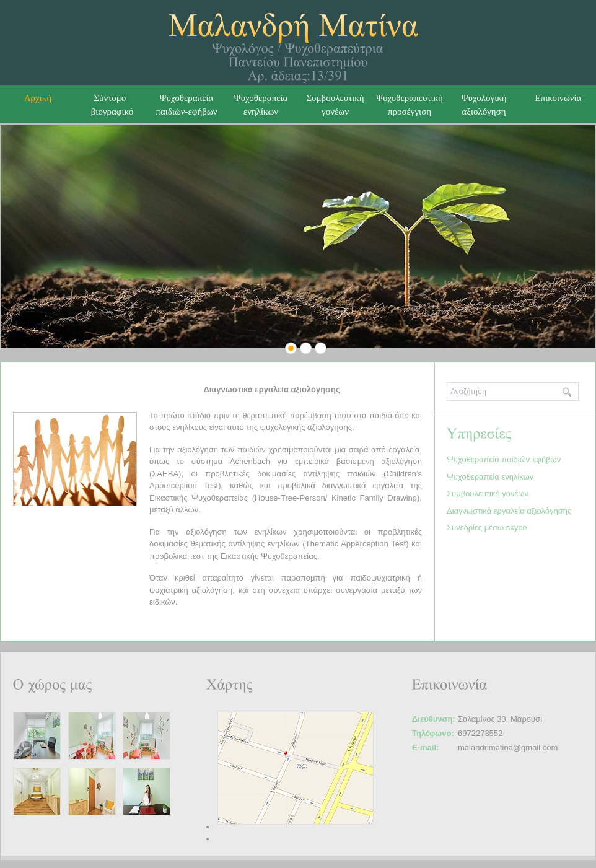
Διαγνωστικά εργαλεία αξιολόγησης (509, 511)
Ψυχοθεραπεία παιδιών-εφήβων (504, 459)
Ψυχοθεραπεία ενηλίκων (261, 105)
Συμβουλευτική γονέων (488, 493)
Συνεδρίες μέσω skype (487, 528)
